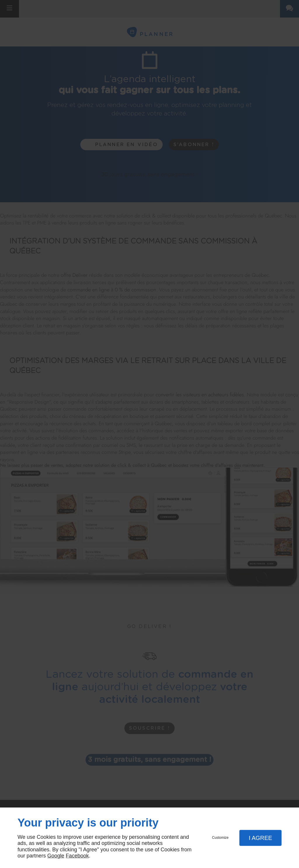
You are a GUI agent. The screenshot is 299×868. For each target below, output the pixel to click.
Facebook (77, 856)
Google (56, 856)
